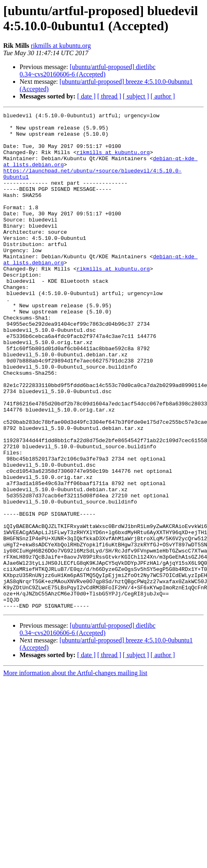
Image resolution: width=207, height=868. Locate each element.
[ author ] (163, 96)
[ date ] (86, 96)
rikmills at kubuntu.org (61, 46)
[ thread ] (109, 96)
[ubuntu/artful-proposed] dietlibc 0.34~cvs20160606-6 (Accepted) (88, 70)
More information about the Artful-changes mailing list (75, 772)
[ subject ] (136, 96)
